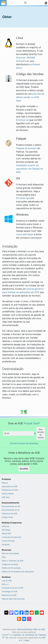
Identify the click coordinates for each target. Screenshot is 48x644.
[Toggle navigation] (25, 3)
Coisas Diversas (8, 541)
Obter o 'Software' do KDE (13, 561)
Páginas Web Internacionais (13, 599)
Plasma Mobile (8, 494)
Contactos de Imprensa (11, 537)
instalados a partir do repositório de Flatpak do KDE (30, 169)
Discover (21, 58)
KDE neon (6, 497)
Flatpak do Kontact (26, 148)
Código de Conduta (10, 564)
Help (4, 557)
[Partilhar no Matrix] (6, 611)
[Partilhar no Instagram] (29, 618)
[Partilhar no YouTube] (42, 611)
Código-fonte (7, 517)
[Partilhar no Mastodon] (11, 611)
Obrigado (6, 544)
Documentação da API (11, 506)
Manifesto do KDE (9, 595)
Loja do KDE (7, 581)
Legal (27, 640)
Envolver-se (22, 120)
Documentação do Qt (11, 510)
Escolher (24, 469)
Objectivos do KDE (9, 513)
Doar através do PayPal (41, 433)
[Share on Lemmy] (37, 611)
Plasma (5, 483)
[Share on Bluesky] (16, 611)
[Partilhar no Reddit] (32, 611)
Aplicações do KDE (10, 486)
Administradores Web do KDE (31, 629)
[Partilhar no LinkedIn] (27, 611)
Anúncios (6, 526)
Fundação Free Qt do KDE (13, 588)
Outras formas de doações (24, 443)
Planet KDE (6, 533)
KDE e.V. (5, 584)
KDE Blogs (6, 530)
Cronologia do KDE (9, 591)
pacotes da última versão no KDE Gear (30, 97)
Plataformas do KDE (10, 490)
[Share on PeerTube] (19, 618)
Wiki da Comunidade (10, 553)
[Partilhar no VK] (24, 618)
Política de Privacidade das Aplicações (18, 572)
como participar (25, 234)
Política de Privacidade (11, 568)
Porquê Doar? (32, 423)
